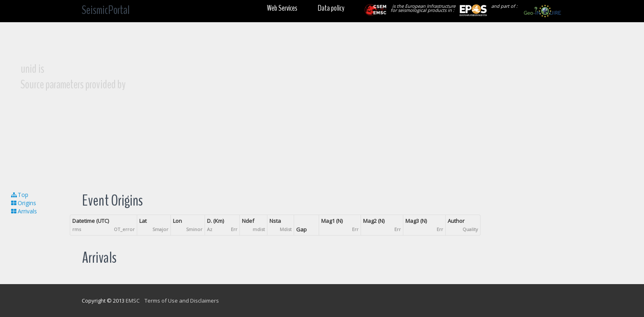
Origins (23, 203)
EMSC (133, 301)
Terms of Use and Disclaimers (182, 301)
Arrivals (24, 211)
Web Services (282, 8)
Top (19, 195)
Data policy (331, 8)
